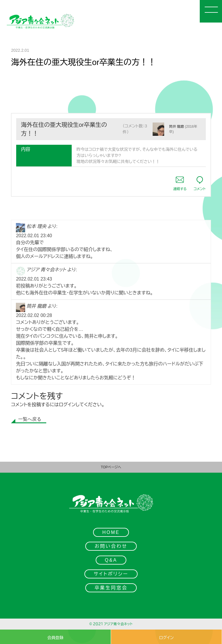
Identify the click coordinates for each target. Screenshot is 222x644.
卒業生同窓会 (111, 588)
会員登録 (55, 638)
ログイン (67, 405)
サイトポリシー (111, 574)
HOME (111, 532)
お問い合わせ (111, 546)
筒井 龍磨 (176, 127)
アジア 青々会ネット (46, 270)
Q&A (111, 560)
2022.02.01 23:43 (34, 279)
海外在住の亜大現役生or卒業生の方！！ (64, 129)
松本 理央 (36, 226)
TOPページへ (111, 467)
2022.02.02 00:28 (34, 315)
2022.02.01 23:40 (34, 236)
